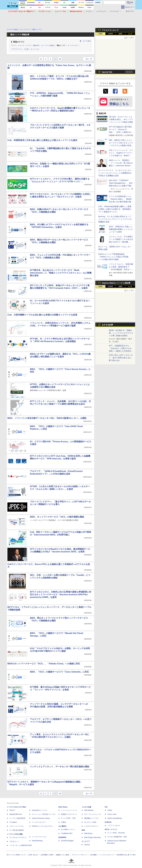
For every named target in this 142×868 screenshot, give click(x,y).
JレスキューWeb (90, 822)
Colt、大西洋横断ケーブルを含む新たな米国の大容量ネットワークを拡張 (42, 315)
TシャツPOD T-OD (68, 818)
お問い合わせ (33, 855)
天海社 (110, 810)
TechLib (87, 845)
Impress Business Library (41, 818)
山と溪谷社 (62, 826)
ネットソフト (35, 49)
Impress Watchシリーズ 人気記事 (116, 283)
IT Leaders (13, 822)
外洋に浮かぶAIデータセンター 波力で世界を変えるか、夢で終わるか (121, 358)
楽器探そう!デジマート (69, 814)
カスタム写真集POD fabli (117, 837)
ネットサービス (73, 45)
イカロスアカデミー (91, 826)
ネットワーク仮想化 (48, 45)
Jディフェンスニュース (93, 814)
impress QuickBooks (115, 818)
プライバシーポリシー (80, 855)
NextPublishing (37, 841)
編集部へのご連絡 (63, 855)
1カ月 (130, 34)
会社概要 (94, 855)
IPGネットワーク (111, 829)
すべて (14, 45)
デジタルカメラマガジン (18, 837)
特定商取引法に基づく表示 (126, 855)
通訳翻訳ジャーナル (91, 818)
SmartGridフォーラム (40, 810)
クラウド (89, 11)
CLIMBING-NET (67, 833)
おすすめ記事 (107, 325)
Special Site (107, 72)
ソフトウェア (114, 11)
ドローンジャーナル (17, 826)
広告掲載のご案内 (47, 855)
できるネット (14, 841)
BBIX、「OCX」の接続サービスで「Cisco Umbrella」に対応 (59, 672)
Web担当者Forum (16, 814)
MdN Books (88, 833)
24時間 (110, 34)
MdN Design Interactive (93, 837)
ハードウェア (101, 11)
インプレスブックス (39, 837)
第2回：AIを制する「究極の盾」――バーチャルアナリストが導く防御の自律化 (121, 333)
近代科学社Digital (67, 841)
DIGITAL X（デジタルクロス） (43, 826)
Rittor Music (63, 807)
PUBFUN (108, 822)
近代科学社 (62, 837)
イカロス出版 (86, 807)
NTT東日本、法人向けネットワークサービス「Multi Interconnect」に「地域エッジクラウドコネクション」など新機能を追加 (61, 273)
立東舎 (63, 822)
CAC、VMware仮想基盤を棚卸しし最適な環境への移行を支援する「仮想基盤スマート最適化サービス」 (115, 209)
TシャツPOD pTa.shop (116, 833)
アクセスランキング (110, 30)
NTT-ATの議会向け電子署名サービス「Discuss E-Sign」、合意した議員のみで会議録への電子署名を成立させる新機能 (121, 132)
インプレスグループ (107, 855)
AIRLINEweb (89, 810)
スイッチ (21, 45)
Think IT (12, 810)
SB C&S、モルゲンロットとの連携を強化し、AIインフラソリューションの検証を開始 (121, 119)
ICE (106, 807)
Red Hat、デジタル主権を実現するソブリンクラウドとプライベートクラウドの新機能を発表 (115, 219)
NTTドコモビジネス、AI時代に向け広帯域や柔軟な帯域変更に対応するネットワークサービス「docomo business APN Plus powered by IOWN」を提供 (61, 595)
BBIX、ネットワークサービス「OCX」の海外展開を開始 (57, 517)
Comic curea (112, 814)
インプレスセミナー (39, 822)
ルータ (29, 45)
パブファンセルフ (114, 826)
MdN (83, 830)
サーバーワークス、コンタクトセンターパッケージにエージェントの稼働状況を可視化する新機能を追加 (115, 173)
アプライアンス (16, 49)
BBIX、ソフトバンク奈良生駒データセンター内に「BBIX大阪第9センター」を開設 (47, 418)
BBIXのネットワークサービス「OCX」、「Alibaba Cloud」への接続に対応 (44, 664)
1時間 (100, 34)
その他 (26, 49)
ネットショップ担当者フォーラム (44, 814)
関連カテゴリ (19, 42)
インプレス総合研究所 (17, 818)
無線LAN (36, 45)
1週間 (120, 34)
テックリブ (86, 841)
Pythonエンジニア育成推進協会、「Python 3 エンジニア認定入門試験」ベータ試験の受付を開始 (114, 257)
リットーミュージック (69, 810)
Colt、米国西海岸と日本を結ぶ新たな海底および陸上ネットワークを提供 (42, 140)
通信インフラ (61, 45)
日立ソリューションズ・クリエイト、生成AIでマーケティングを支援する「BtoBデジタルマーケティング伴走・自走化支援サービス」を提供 (121, 155)
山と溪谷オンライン (68, 829)
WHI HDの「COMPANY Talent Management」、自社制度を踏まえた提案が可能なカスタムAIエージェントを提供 (121, 186)
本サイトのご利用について (16, 855)
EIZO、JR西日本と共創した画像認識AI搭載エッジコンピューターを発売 (121, 229)
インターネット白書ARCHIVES (21, 845)
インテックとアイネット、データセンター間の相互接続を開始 (60, 767)
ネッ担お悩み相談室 (17, 830)
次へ (90, 59)
